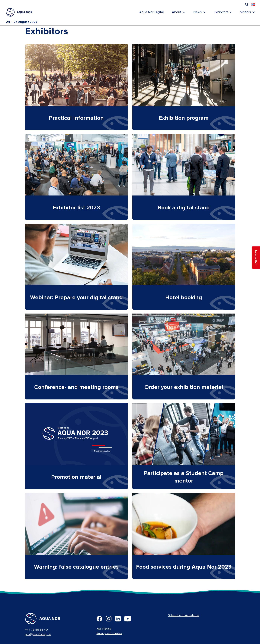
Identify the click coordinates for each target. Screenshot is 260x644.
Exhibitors (221, 12)
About (177, 12)
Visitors (246, 12)
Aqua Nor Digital (151, 12)
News (197, 12)
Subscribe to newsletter (184, 615)
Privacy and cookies (109, 633)
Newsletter (256, 258)
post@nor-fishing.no (38, 634)
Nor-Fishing (104, 629)
